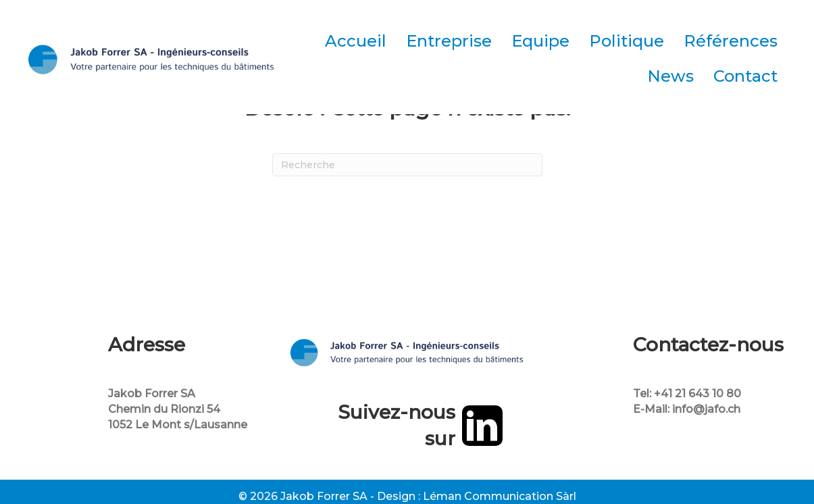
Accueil (356, 41)
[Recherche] (407, 165)
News (670, 76)
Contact (745, 76)
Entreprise (449, 41)
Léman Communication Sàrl (500, 496)
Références (731, 41)
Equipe (540, 41)
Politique (627, 41)
